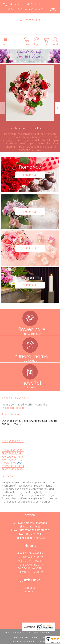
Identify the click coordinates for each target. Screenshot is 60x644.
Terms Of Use (20, 637)
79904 (5, 450)
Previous (3, 108)
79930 (5, 466)
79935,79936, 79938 (13, 469)
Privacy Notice (39, 637)
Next (57, 108)
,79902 (12, 441)
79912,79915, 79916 (12, 457)
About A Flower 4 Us (16, 398)
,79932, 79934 (16, 466)
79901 (5, 441)
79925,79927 (9, 463)
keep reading (16, 408)
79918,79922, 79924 (13, 460)
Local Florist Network (23, 642)
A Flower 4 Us (30, 20)
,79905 (12, 450)
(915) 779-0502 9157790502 (24, 4)
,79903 (20, 441)
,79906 (20, 450)
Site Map (43, 642)
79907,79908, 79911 (12, 453)
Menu (5, 44)
